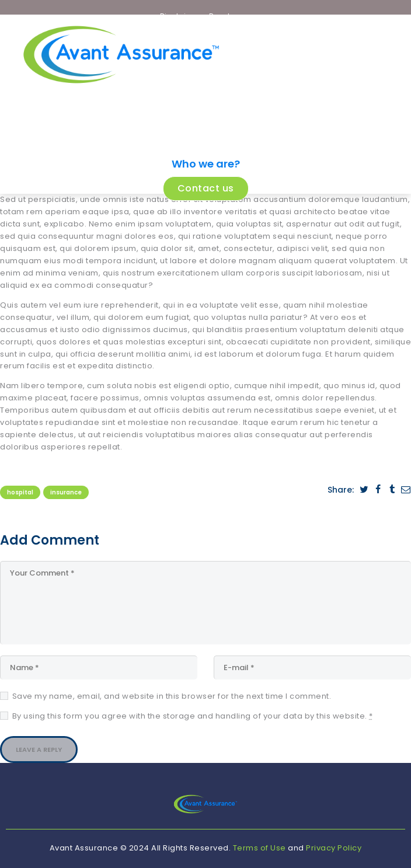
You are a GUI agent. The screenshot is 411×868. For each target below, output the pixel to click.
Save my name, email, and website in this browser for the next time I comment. (172, 696)
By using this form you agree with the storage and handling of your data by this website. (193, 716)
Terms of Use (260, 848)
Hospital (20, 492)
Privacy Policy (334, 848)
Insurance (66, 492)
